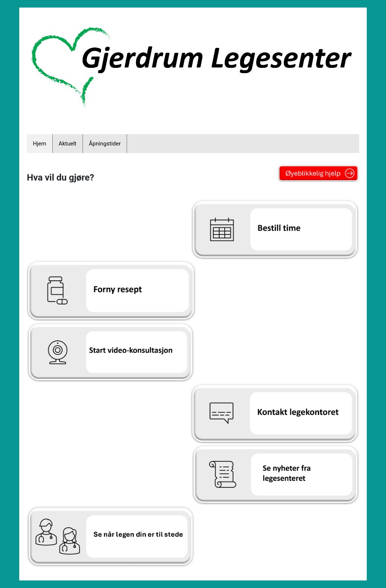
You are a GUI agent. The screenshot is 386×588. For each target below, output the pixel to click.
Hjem (39, 144)
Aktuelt (68, 144)
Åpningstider (105, 144)
